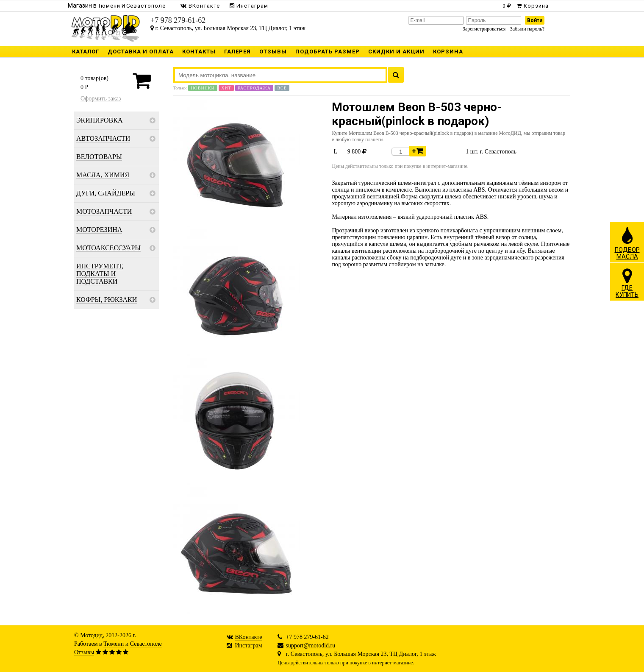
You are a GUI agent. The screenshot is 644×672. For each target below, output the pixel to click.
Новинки (203, 88)
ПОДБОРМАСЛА (627, 243)
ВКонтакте (249, 637)
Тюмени (114, 644)
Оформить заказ (101, 99)
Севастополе (146, 644)
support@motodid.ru (311, 646)
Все (282, 88)
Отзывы (84, 652)
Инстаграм (249, 646)
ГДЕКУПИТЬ (627, 283)
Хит (226, 88)
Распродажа (254, 88)
